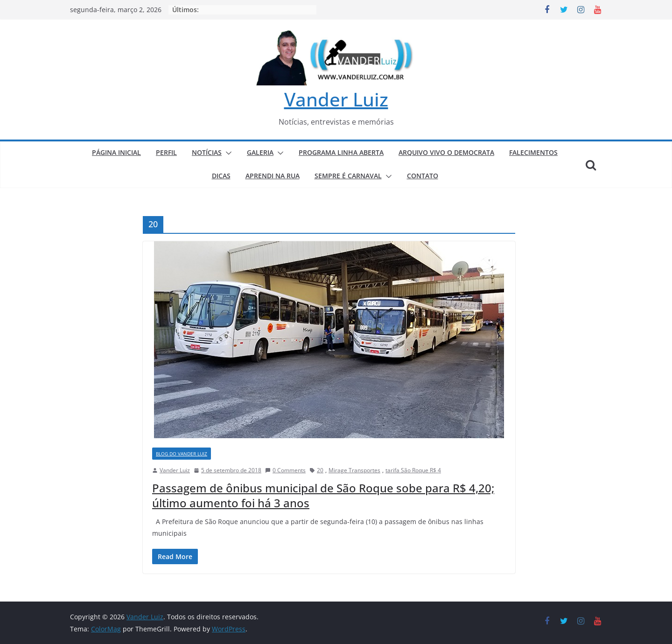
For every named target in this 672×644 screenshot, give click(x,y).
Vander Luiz (336, 99)
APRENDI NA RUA (273, 176)
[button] (227, 153)
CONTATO (423, 176)
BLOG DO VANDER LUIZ (182, 454)
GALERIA (260, 152)
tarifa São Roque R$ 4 (413, 470)
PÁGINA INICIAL (116, 152)
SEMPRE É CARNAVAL (348, 176)
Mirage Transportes (354, 470)
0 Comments (285, 470)
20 (320, 470)
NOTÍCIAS (207, 152)
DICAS (221, 176)
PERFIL (166, 152)
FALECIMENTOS (533, 152)
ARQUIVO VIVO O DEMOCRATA (446, 152)
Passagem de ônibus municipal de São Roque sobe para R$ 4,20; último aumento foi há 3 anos (323, 495)
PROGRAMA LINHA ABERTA (341, 152)
